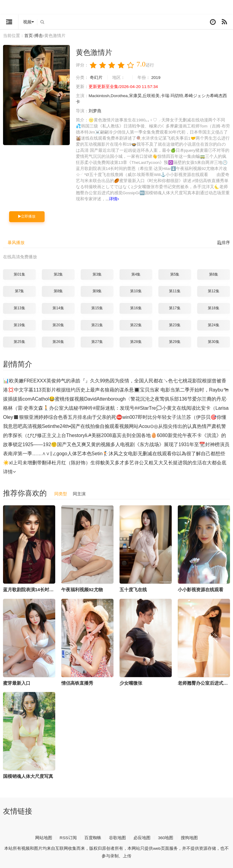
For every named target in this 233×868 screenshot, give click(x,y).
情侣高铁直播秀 (77, 682)
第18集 (213, 307)
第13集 (19, 307)
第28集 (136, 341)
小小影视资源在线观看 (201, 589)
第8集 (58, 290)
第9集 (97, 290)
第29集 (175, 341)
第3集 (97, 273)
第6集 (214, 273)
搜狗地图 (190, 837)
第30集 (213, 341)
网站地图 (43, 837)
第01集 (19, 273)
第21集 (97, 324)
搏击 (39, 36)
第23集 (175, 324)
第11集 (175, 290)
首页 (29, 36)
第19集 (19, 324)
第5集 (175, 273)
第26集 (58, 341)
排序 (224, 242)
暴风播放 (16, 242)
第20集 (58, 324)
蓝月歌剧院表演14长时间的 (31, 589)
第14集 (58, 307)
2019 (156, 77)
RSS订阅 (68, 837)
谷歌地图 (117, 837)
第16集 (136, 307)
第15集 (97, 307)
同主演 (79, 493)
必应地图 (142, 837)
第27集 (97, 341)
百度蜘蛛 (93, 837)
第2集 (58, 273)
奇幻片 (96, 77)
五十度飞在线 (133, 589)
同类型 (61, 493)
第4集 (136, 273)
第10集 (136, 290)
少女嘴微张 (131, 682)
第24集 (213, 324)
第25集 (19, 341)
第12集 (213, 290)
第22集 (136, 324)
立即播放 (27, 216)
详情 (123, 198)
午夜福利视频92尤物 (82, 589)
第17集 (175, 307)
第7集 (20, 290)
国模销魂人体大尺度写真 (28, 776)
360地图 (166, 837)
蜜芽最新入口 (17, 682)
